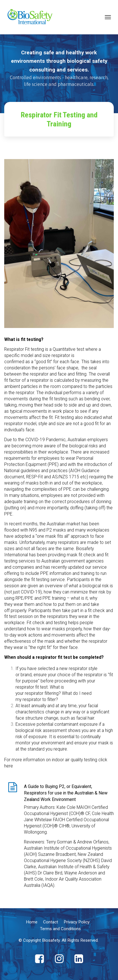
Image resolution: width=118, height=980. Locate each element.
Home (32, 922)
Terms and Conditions (60, 929)
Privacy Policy (77, 922)
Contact (51, 922)
